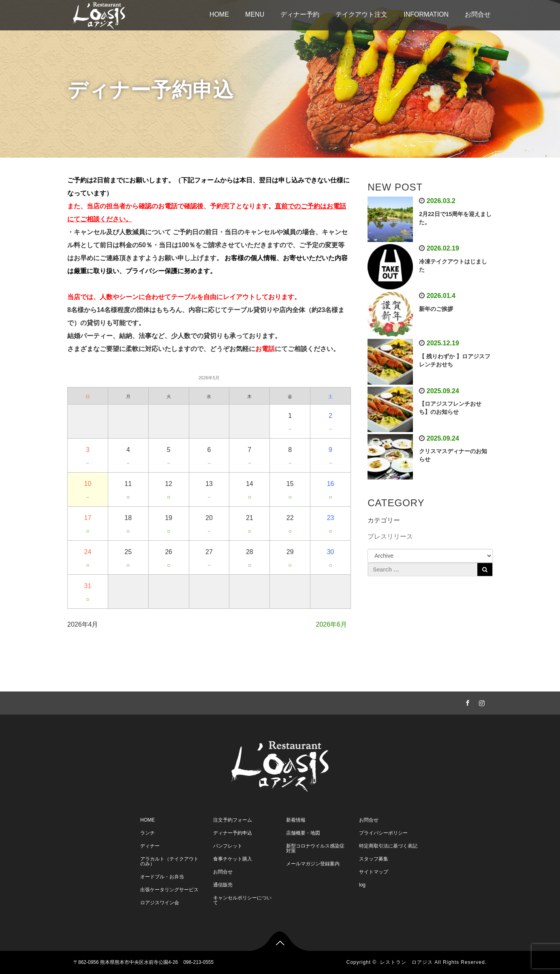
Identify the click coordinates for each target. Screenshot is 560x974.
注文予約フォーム (233, 820)
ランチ (147, 833)
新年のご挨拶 (436, 309)
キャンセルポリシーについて (242, 900)
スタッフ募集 (374, 859)
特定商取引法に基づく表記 (388, 846)
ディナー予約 (300, 14)
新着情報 (296, 820)
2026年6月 (332, 624)
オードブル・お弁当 (162, 877)
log (362, 885)
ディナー (150, 846)
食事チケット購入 (233, 859)
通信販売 (223, 885)
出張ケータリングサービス (169, 890)
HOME (219, 14)
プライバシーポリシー (383, 833)
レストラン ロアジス (406, 962)
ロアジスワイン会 (160, 903)
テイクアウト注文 (361, 14)
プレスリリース (390, 536)
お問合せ (478, 14)
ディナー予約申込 (233, 833)
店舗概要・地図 (303, 833)
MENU (255, 14)
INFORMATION (426, 14)
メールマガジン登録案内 (313, 864)
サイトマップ (374, 872)
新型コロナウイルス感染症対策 (315, 848)
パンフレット (228, 846)
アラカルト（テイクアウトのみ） (169, 861)
